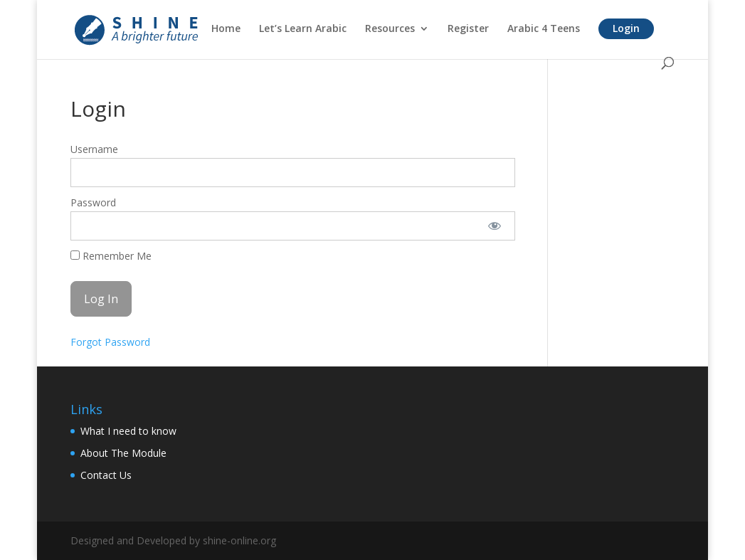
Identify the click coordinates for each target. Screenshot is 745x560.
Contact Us (106, 475)
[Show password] (495, 226)
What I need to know (128, 431)
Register (468, 29)
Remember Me (111, 256)
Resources (390, 29)
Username (94, 149)
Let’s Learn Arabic (303, 29)
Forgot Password (110, 342)
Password (93, 202)
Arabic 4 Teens (544, 29)
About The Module (123, 453)
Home (226, 29)
